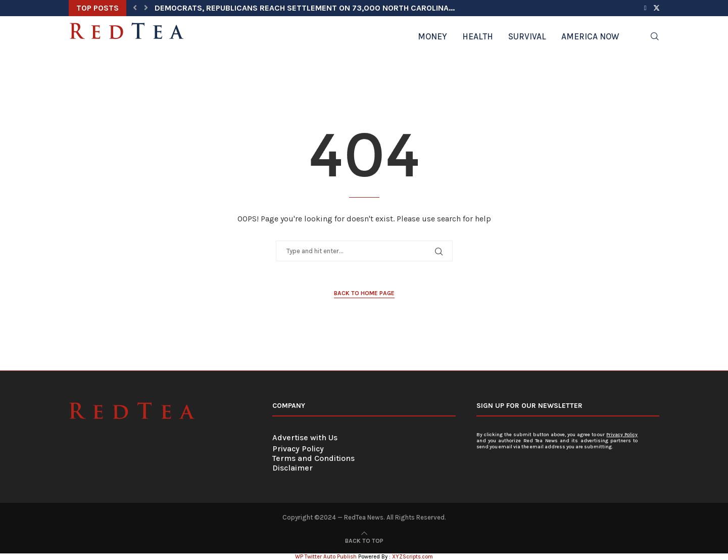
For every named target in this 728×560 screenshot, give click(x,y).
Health (478, 36)
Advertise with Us (305, 437)
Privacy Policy (298, 449)
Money (432, 36)
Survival (527, 36)
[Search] (655, 36)
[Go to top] (364, 540)
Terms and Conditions (313, 458)
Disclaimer (293, 468)
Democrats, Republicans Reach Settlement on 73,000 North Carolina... (305, 8)
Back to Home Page (364, 293)
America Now (590, 36)
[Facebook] (645, 8)
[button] (135, 8)
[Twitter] (657, 8)
